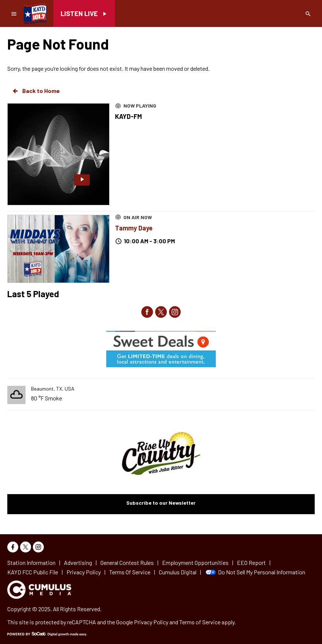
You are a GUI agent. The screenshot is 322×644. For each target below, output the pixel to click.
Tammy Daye (134, 228)
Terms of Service (200, 622)
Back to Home (36, 91)
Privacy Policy (151, 622)
